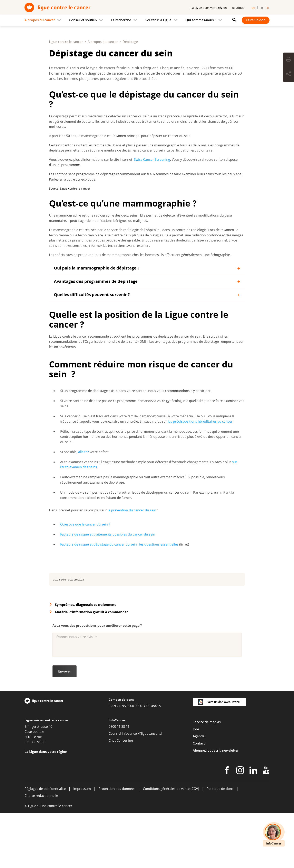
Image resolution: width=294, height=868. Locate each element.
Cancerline (125, 796)
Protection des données (117, 844)
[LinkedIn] (253, 826)
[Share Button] (288, 74)
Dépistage (130, 97)
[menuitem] (44, 20)
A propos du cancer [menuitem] (40, 20)
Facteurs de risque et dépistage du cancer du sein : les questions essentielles (119, 600)
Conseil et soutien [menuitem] (83, 20)
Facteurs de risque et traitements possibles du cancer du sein (108, 590)
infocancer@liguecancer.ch (143, 789)
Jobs (196, 784)
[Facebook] (227, 826)
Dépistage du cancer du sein (111, 108)
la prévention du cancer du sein (132, 565)
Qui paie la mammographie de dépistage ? (97, 323)
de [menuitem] (253, 8)
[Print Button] (288, 60)
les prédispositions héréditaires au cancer (200, 477)
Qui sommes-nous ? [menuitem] (201, 20)
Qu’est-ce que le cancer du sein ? (85, 579)
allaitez (84, 507)
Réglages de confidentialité (45, 844)
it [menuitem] (268, 8)
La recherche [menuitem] (121, 20)
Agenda (199, 791)
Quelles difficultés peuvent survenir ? (92, 350)
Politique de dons (220, 844)
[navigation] (147, 20)
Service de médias (207, 777)
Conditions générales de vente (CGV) (171, 844)
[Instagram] (240, 826)
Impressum (82, 844)
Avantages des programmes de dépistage (96, 336)
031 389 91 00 (35, 797)
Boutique (238, 8)
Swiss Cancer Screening (152, 215)
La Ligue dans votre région (209, 8)
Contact (199, 798)
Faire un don (256, 20)
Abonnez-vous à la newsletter (216, 806)
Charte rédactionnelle (41, 851)
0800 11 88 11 (119, 782)
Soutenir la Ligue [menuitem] (158, 20)
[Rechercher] (233, 20)
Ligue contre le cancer (66, 97)
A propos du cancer (103, 97)
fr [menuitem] (261, 8)
